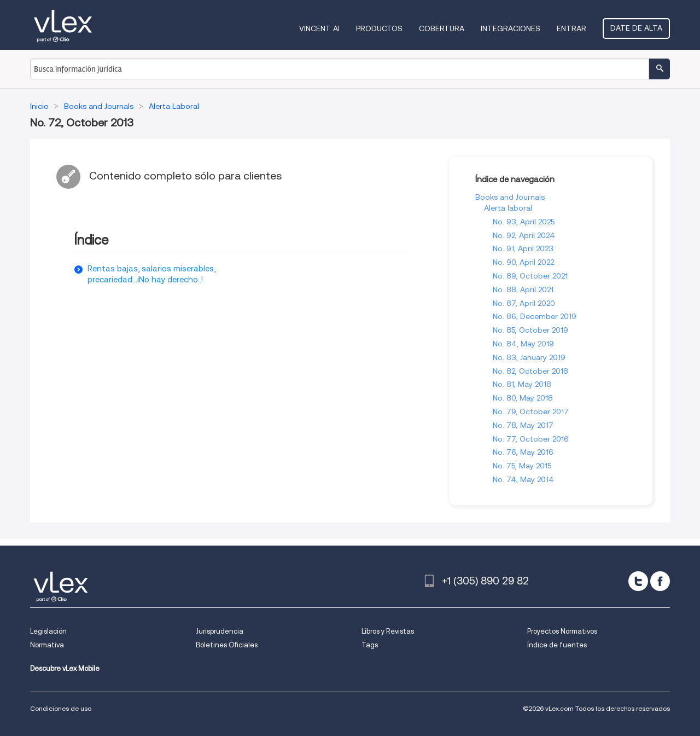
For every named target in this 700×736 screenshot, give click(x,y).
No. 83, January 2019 (529, 357)
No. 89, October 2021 (530, 276)
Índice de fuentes (557, 645)
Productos (379, 28)
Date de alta (636, 28)
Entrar (571, 28)
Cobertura (442, 28)
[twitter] (638, 581)
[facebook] (660, 581)
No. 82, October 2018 (530, 371)
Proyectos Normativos (562, 631)
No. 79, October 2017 (531, 412)
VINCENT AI (319, 28)
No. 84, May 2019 (523, 344)
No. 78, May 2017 (523, 425)
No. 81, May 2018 (522, 384)
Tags (370, 645)
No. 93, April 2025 (524, 222)
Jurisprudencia (220, 631)
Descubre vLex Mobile (65, 668)
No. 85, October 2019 (530, 330)
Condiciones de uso (61, 708)
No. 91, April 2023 (523, 248)
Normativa (47, 645)
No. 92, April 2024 (524, 235)
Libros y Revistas (388, 631)
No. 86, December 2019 (535, 316)
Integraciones (511, 28)
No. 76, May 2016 (523, 452)
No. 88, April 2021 (523, 289)
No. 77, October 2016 (531, 439)
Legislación (48, 631)
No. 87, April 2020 (524, 303)
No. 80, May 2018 (523, 398)
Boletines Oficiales (227, 645)
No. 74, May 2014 (523, 479)
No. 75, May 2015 (522, 466)
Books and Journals (510, 197)
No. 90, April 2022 (523, 262)
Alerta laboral (508, 208)
